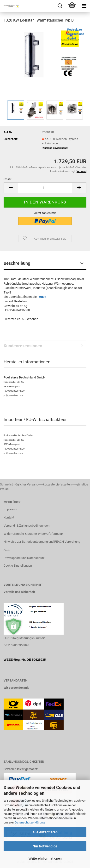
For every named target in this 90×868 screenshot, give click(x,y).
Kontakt (9, 517)
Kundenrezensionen (23, 346)
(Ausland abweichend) (55, 148)
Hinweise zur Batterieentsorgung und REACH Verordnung (42, 542)
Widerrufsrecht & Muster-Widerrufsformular (33, 534)
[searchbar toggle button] (60, 6)
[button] (11, 188)
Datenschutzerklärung (30, 822)
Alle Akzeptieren (45, 832)
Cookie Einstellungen (18, 566)
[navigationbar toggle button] (84, 6)
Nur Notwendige (45, 846)
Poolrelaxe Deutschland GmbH (76, 34)
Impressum (11, 509)
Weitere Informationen (45, 858)
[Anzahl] (45, 188)
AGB (7, 550)
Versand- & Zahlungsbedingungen (27, 526)
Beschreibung (17, 263)
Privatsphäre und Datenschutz (24, 558)
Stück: (8, 179)
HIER (42, 297)
